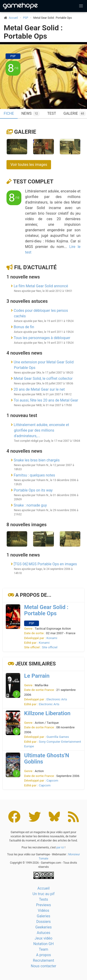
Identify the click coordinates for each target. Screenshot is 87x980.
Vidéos (43, 910)
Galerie (25, 132)
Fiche (9, 113)
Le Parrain (37, 676)
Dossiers (43, 922)
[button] (81, 6)
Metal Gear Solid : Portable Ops (33, 32)
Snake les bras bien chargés (37, 460)
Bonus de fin (24, 327)
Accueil (43, 888)
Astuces (44, 933)
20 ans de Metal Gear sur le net (39, 389)
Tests (43, 899)
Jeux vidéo (43, 938)
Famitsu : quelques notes (34, 475)
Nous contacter (43, 966)
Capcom (52, 780)
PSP (26, 18)
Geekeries (43, 927)
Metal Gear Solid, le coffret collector (43, 379)
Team (44, 949)
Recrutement (43, 960)
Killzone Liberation (47, 713)
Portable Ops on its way (33, 490)
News (31, 114)
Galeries (43, 916)
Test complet (33, 182)
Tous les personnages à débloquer (42, 338)
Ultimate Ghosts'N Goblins (47, 759)
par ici (60, 847)
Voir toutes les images (29, 165)
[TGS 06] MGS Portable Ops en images (45, 564)
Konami (52, 638)
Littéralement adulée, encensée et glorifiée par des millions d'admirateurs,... (41, 430)
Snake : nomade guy (30, 505)
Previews (43, 905)
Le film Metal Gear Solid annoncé (41, 286)
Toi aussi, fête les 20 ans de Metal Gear (46, 400)
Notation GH (44, 944)
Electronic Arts (57, 699)
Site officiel (50, 647)
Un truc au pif (43, 894)
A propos (43, 955)
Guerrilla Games (58, 737)
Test (52, 113)
